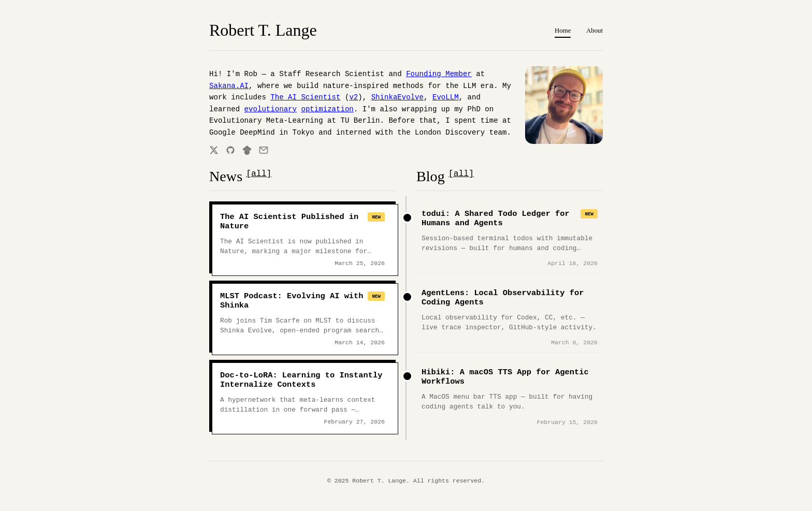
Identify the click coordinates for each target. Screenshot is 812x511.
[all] (259, 174)
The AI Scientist (305, 97)
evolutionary (271, 109)
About (594, 31)
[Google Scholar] (247, 150)
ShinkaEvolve (397, 97)
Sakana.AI (229, 86)
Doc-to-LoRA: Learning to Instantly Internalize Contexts (301, 380)
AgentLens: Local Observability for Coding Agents (503, 298)
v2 (353, 97)
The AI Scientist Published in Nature (289, 222)
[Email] (264, 150)
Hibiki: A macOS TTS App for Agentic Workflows (505, 377)
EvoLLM (446, 97)
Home (563, 31)
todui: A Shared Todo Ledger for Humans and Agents (496, 218)
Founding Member (439, 74)
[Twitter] (214, 150)
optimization (327, 109)
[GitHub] (230, 150)
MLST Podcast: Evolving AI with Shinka (292, 301)
